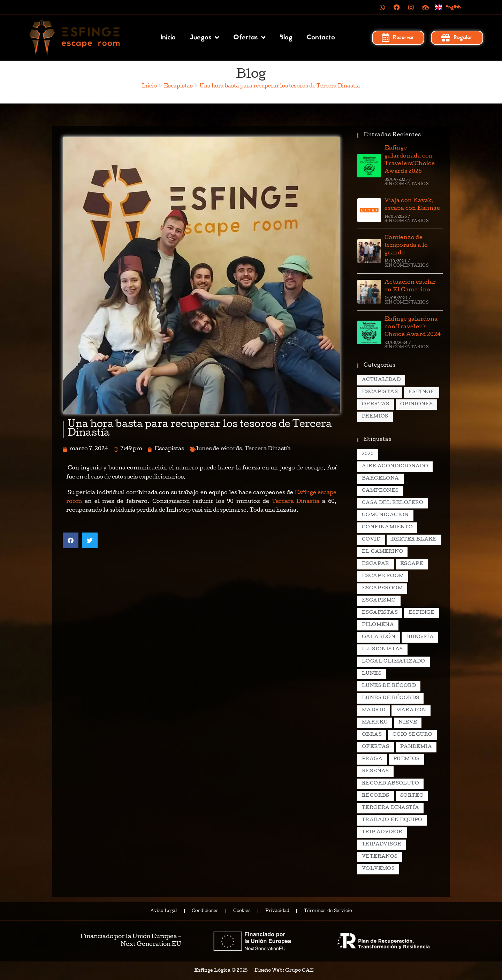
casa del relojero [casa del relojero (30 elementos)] (393, 503)
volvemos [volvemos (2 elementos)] (378, 869)
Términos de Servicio (328, 911)
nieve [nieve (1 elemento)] (408, 723)
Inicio (168, 38)
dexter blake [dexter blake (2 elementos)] (414, 540)
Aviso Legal (164, 911)
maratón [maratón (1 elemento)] (411, 710)
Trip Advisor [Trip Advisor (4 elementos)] (382, 832)
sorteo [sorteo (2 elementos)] (412, 796)
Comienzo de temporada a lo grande (406, 246)
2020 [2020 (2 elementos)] (368, 454)
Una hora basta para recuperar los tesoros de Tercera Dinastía (280, 86)
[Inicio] (149, 86)
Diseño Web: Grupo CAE (284, 971)
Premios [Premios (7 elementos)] (375, 417)
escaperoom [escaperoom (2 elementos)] (382, 588)
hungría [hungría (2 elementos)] (420, 637)
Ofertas (249, 38)
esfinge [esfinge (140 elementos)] (422, 613)
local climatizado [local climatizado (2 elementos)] (394, 662)
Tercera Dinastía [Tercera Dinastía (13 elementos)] (390, 808)
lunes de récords (219, 449)
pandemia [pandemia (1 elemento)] (416, 747)
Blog (286, 38)
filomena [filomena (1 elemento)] (378, 625)
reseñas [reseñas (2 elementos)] (375, 771)
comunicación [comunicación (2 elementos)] (385, 515)
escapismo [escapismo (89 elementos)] (379, 601)
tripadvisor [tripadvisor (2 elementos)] (382, 845)
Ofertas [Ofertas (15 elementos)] (376, 404)
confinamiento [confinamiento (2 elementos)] (387, 527)
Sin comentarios (406, 184)
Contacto (321, 38)
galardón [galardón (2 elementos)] (379, 637)
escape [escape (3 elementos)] (412, 564)
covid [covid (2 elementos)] (371, 540)
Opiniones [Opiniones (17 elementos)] (417, 404)
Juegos (204, 38)
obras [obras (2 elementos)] (372, 735)
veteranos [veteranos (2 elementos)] (380, 857)
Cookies (242, 911)
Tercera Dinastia (296, 502)
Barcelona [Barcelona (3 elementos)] (381, 479)
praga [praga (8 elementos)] (372, 759)
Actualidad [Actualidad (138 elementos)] (381, 380)
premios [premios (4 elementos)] (406, 759)
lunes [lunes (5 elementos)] (372, 674)
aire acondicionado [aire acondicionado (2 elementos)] (395, 466)
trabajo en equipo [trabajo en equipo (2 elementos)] (392, 820)
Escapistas (169, 449)
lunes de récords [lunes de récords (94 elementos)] (390, 698)
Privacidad (277, 911)
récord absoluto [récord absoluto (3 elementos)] (390, 784)
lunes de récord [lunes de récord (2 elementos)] (389, 686)
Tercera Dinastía (268, 449)
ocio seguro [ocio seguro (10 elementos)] (412, 735)
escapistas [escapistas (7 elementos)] (380, 613)
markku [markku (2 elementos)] (375, 723)
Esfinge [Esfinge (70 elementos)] (422, 392)
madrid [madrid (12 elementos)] (374, 710)
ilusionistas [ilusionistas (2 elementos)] (382, 649)
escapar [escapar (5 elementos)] (376, 564)
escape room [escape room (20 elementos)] (383, 576)
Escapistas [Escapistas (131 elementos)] (380, 392)
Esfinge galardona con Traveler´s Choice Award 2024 (413, 327)
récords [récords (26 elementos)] (376, 796)
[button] (71, 540)
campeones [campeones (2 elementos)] (380, 491)
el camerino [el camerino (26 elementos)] (382, 552)
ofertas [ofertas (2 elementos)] (376, 747)
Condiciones (205, 911)
